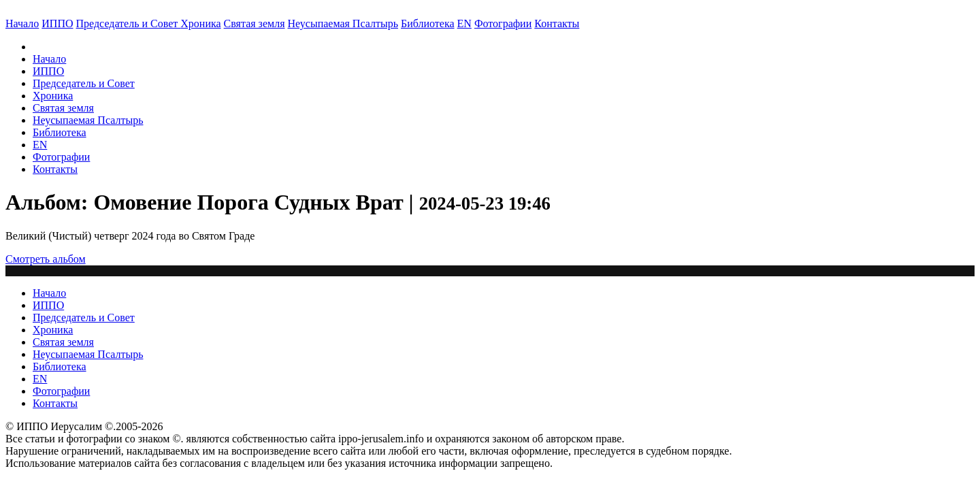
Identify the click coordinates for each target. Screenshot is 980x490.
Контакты (55, 169)
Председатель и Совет (129, 23)
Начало (22, 23)
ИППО (57, 23)
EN (464, 23)
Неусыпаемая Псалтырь (343, 23)
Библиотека (428, 23)
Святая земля (255, 23)
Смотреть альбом (46, 259)
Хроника (200, 23)
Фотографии (61, 157)
